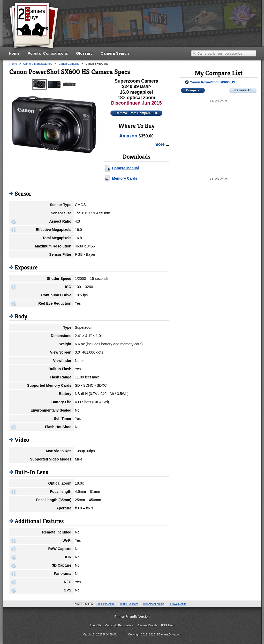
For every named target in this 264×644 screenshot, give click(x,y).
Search (194, 53)
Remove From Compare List (136, 113)
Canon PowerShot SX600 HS (213, 82)
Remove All (243, 90)
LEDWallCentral (178, 604)
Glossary (84, 53)
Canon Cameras (69, 64)
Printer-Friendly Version (132, 617)
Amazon (128, 136)
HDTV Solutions (129, 604)
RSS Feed (168, 625)
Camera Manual (126, 168)
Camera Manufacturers (38, 64)
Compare (193, 90)
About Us (96, 625)
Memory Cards (125, 178)
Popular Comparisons (48, 53)
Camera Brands (148, 625)
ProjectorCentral (106, 604)
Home (14, 53)
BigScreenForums (154, 604)
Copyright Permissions (119, 625)
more (160, 144)
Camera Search (115, 53)
